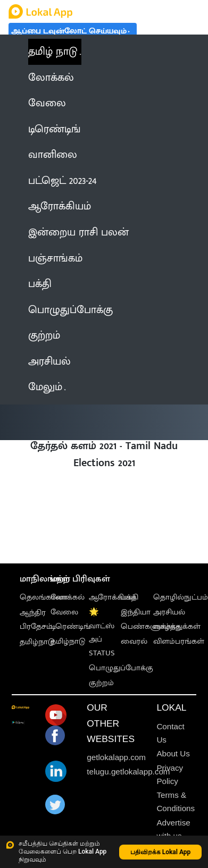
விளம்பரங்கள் (179, 641)
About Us (173, 753)
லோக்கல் (68, 597)
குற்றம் (101, 683)
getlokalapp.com (116, 757)
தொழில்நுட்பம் (181, 597)
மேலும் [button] (47, 387)
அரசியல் (169, 612)
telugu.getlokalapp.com (128, 772)
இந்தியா (136, 612)
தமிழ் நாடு (53, 52)
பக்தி (130, 597)
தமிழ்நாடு (37, 642)
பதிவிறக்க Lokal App (161, 852)
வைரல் (134, 641)
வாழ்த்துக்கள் (177, 626)
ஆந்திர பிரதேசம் (36, 620)
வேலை (64, 612)
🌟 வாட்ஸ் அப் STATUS (102, 633)
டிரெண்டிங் (70, 626)
